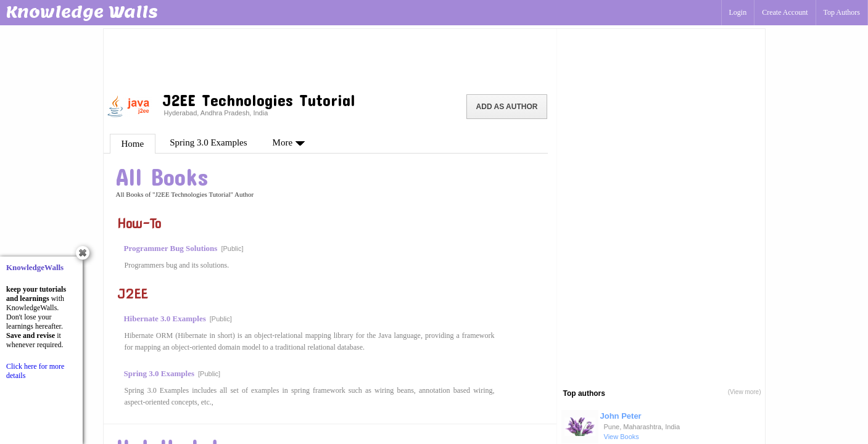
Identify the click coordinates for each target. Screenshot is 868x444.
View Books (622, 437)
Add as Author (507, 107)
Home (133, 144)
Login (738, 12)
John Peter (621, 416)
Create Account (785, 12)
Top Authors (842, 12)
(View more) (745, 392)
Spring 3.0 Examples (208, 142)
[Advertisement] (330, 59)
